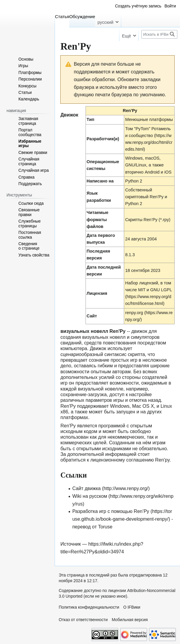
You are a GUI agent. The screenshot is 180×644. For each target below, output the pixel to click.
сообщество (141, 136)
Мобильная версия (130, 620)
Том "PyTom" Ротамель (148, 129)
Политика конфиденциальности (89, 607)
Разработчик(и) (103, 139)
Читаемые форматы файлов (98, 219)
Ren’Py (157, 197)
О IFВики (132, 607)
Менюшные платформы (149, 119)
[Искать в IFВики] (159, 34)
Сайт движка (86, 488)
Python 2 (134, 181)
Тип (91, 119)
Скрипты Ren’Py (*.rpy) (148, 220)
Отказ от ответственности (83, 620)
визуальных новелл (104, 337)
